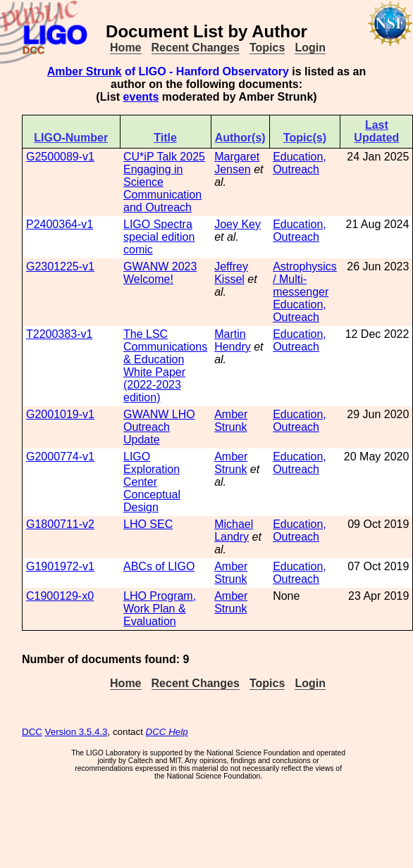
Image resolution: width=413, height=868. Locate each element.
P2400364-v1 (60, 224)
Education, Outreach (300, 163)
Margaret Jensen (237, 163)
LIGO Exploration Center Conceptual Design (152, 482)
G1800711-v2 (60, 524)
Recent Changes (196, 48)
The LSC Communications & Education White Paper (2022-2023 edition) (165, 366)
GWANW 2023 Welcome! (160, 273)
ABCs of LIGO (159, 566)
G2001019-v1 (60, 414)
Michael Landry (234, 530)
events (141, 97)
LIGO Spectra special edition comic (159, 237)
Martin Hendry (233, 340)
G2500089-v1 (60, 157)
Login (310, 48)
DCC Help (167, 732)
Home (125, 48)
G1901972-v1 (60, 566)
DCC (32, 732)
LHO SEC (148, 524)
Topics (267, 48)
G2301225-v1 (60, 266)
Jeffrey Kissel (231, 273)
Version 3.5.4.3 (76, 732)
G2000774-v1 (60, 457)
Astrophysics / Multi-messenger (305, 279)
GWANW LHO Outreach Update (159, 427)
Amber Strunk (85, 71)
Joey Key (238, 224)
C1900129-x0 (60, 596)
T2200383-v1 (59, 334)
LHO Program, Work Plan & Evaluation (160, 609)
